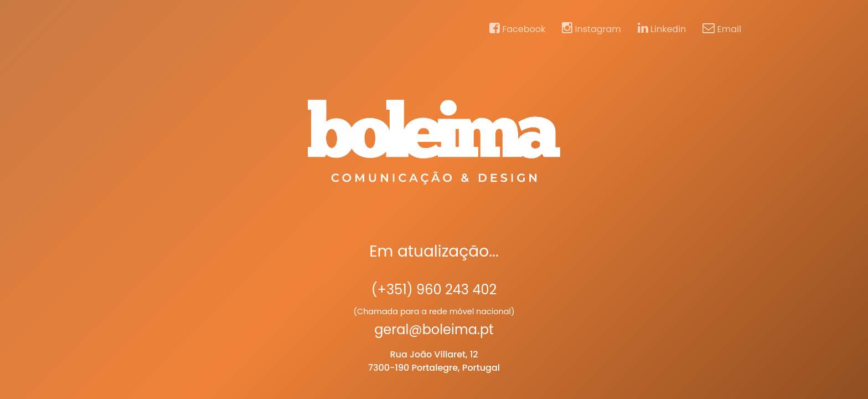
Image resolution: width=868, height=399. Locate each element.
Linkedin (662, 29)
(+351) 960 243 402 (434, 290)
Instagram (591, 29)
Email (722, 29)
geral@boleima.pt (434, 329)
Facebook (517, 29)
